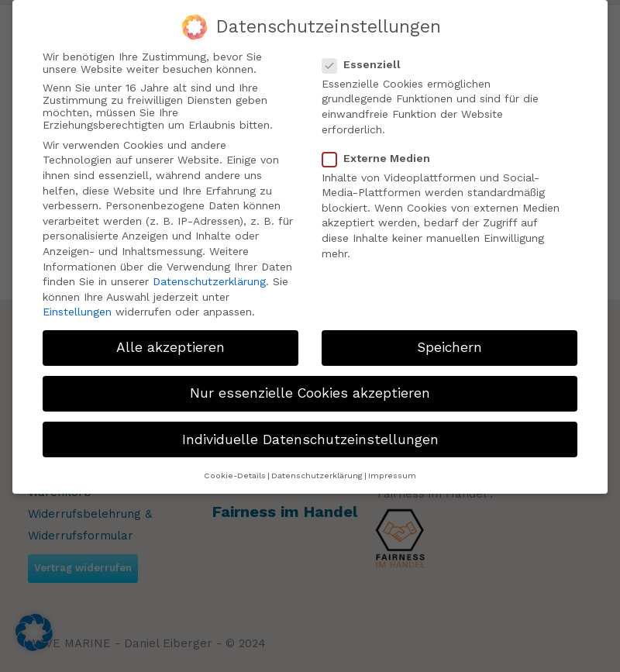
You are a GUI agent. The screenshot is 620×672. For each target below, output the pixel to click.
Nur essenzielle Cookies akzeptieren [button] (310, 391)
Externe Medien (382, 155)
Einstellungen (77, 309)
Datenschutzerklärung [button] (317, 472)
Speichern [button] (449, 345)
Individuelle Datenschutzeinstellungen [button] (310, 436)
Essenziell (368, 61)
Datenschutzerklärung (209, 279)
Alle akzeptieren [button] (170, 345)
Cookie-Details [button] (235, 472)
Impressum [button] (392, 472)
